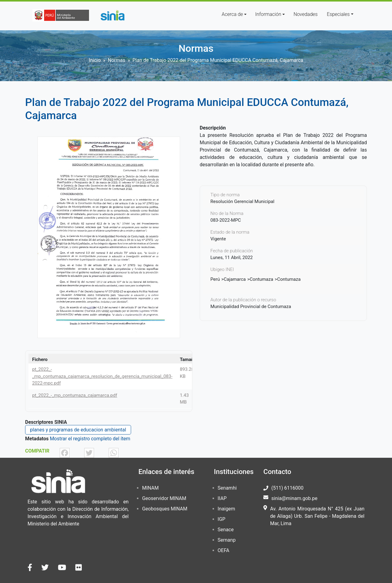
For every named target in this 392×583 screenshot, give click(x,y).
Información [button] (268, 14)
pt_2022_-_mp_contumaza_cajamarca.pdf (75, 395)
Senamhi (227, 488)
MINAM (150, 488)
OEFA (224, 550)
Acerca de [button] (232, 14)
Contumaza (261, 279)
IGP (222, 519)
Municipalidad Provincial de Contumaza (251, 307)
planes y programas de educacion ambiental (78, 430)
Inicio (95, 60)
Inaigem (226, 509)
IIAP (222, 498)
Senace (226, 530)
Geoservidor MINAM (164, 498)
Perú (215, 279)
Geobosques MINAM (165, 509)
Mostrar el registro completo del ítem (90, 439)
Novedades (305, 14)
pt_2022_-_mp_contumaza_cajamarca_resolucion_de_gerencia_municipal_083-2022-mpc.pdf (102, 376)
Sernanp (227, 540)
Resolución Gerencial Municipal (242, 201)
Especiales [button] (338, 14)
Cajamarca (235, 279)
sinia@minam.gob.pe (294, 498)
